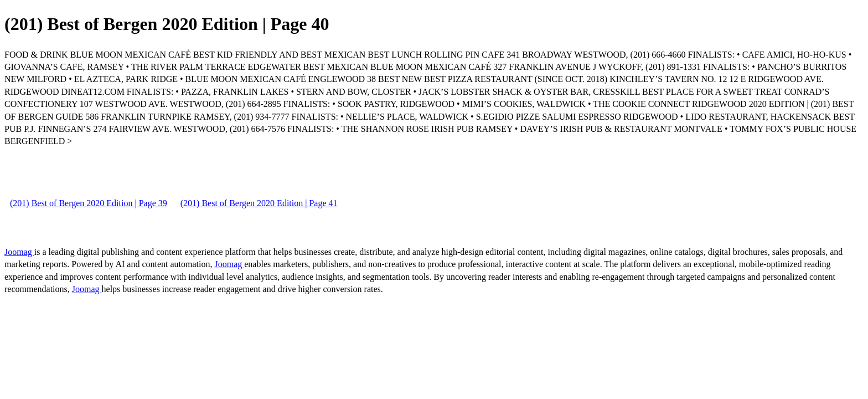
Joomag (19, 252)
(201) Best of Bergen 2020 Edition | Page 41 (259, 203)
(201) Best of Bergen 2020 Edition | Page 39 (89, 203)
